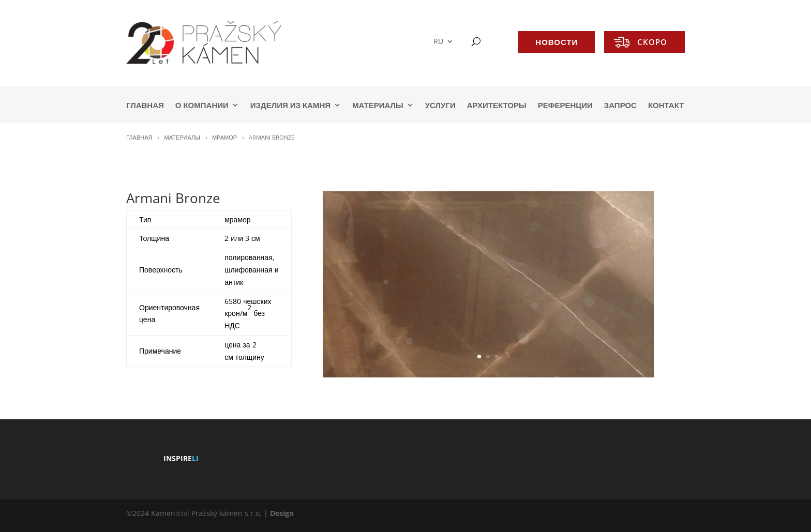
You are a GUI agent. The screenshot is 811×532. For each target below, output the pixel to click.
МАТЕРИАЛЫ (378, 106)
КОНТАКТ (666, 106)
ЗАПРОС (620, 106)
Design (282, 513)
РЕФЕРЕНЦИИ (565, 106)
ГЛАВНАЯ (145, 106)
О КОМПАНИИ (202, 106)
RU (438, 42)
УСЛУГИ (440, 106)
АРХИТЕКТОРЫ (497, 106)
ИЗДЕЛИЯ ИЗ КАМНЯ (290, 106)
